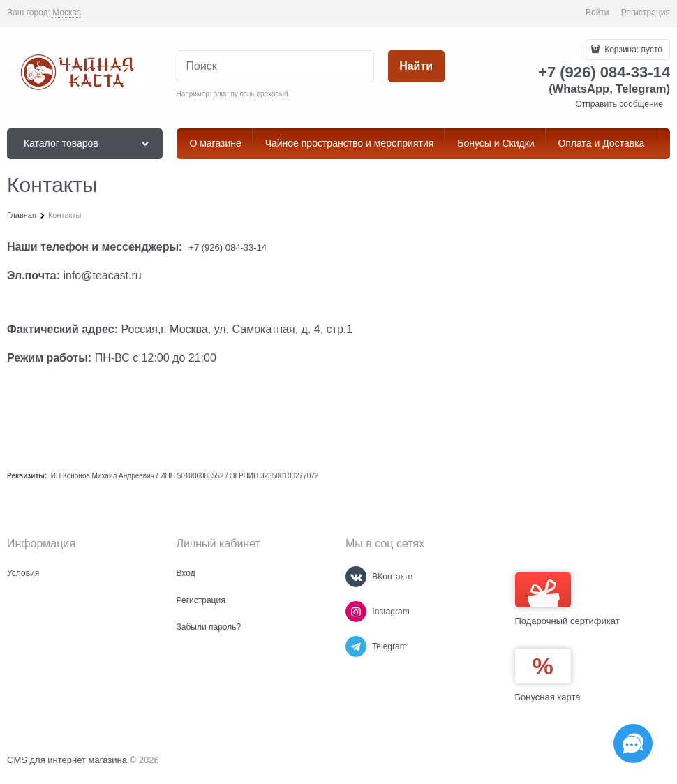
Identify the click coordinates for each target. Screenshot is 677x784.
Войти (597, 13)
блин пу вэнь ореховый (250, 94)
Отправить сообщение (619, 104)
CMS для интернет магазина (67, 760)
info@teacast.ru (102, 275)
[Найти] (416, 67)
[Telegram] (356, 646)
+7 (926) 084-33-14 (228, 247)
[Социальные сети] (633, 744)
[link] (67, 13)
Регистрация (646, 13)
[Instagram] (356, 612)
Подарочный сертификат (567, 599)
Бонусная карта (548, 697)
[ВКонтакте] (356, 577)
